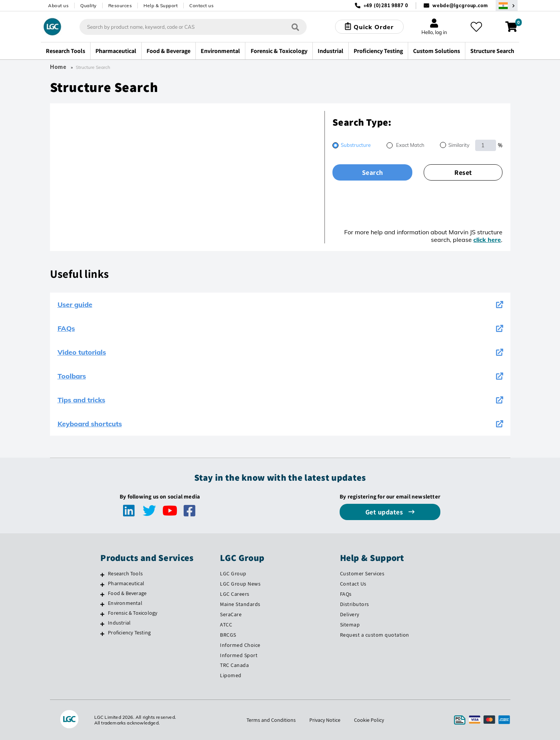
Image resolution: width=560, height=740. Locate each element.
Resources (120, 5)
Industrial (119, 623)
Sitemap (350, 625)
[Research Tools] (102, 575)
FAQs (280, 328)
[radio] (352, 146)
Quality (88, 5)
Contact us (201, 5)
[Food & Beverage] (102, 594)
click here (487, 240)
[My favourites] (476, 27)
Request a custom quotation (375, 635)
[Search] (295, 27)
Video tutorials (280, 352)
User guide (280, 305)
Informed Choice (240, 645)
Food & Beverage (127, 593)
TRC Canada (234, 665)
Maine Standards (240, 604)
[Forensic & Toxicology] (102, 614)
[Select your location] (507, 5)
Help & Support (161, 5)
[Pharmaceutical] (102, 584)
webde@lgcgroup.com (460, 5)
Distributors (355, 604)
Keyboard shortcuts (280, 424)
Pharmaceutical (126, 583)
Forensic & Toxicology (133, 613)
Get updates (385, 512)
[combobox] (193, 27)
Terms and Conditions (271, 720)
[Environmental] (102, 604)
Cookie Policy (369, 720)
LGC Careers (235, 594)
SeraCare (231, 614)
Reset (463, 172)
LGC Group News (240, 584)
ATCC (226, 625)
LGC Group (233, 573)
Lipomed (231, 675)
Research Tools (125, 573)
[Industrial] (102, 624)
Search (373, 172)
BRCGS (228, 635)
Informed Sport (239, 655)
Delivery (350, 614)
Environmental (125, 603)
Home (58, 67)
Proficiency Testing (129, 633)
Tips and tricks (280, 400)
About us (58, 5)
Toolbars (280, 376)
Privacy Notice (325, 720)
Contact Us (353, 584)
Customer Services (362, 573)
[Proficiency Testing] (102, 634)
